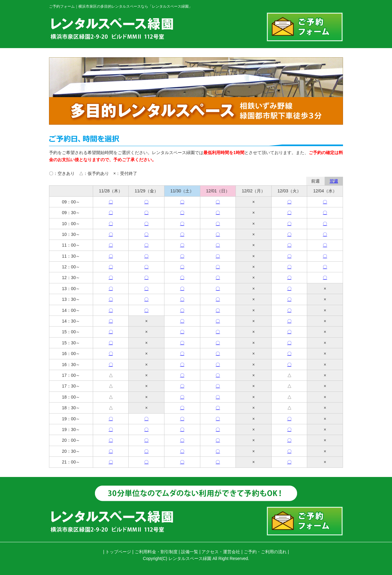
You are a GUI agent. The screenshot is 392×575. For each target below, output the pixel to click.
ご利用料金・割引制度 (156, 552)
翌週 (334, 181)
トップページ (118, 552)
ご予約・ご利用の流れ (265, 552)
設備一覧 (190, 552)
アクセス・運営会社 (221, 552)
